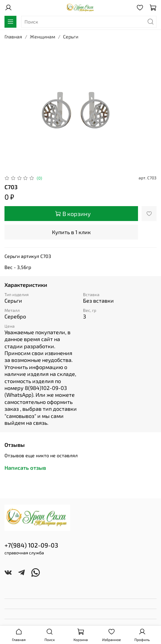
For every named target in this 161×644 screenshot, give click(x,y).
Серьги (71, 36)
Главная (13, 36)
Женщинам (43, 36)
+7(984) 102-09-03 (31, 545)
